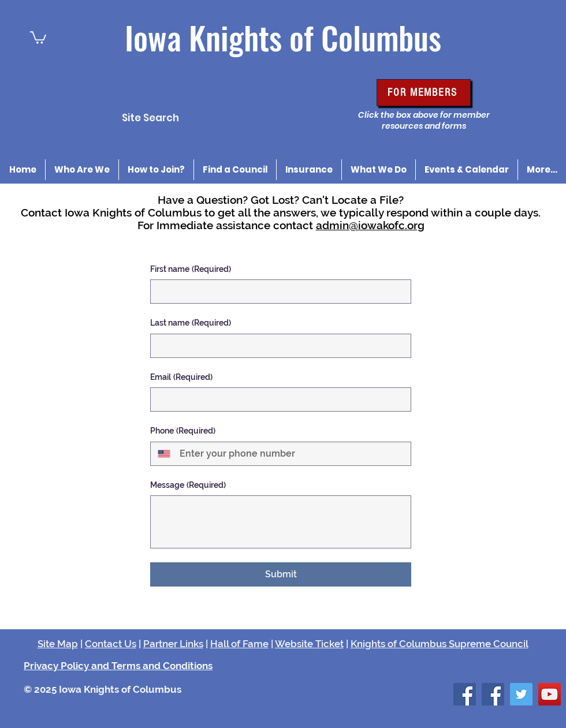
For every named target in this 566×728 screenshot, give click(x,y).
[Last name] (277, 346)
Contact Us (111, 644)
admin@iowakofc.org (370, 225)
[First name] (277, 292)
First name (191, 270)
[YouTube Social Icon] (550, 694)
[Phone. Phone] (291, 454)
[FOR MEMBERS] (424, 93)
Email (181, 378)
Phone (183, 431)
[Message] (281, 522)
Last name (191, 323)
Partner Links (173, 644)
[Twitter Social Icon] (521, 694)
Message (188, 486)
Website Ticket (309, 644)
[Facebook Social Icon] (465, 694)
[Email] (277, 400)
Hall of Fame (239, 644)
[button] (38, 37)
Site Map (58, 644)
